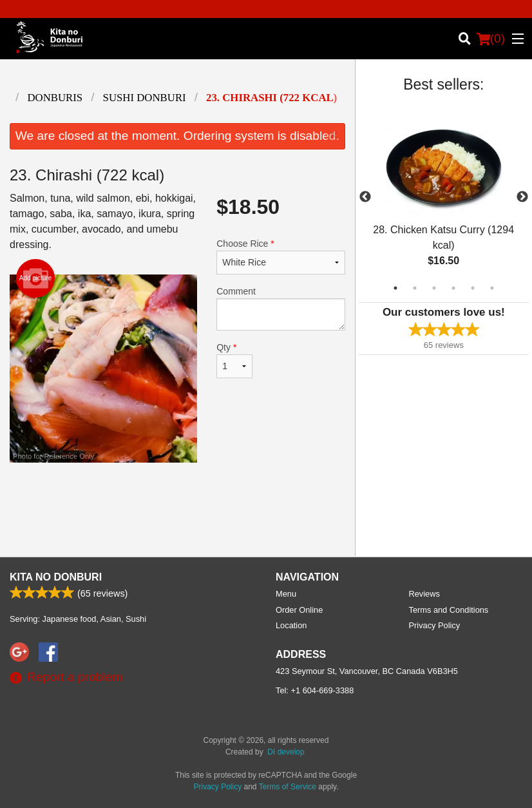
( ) (491, 39)
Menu (286, 594)
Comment (280, 308)
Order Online (299, 610)
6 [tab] (492, 288)
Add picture (36, 278)
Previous (365, 197)
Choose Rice (280, 256)
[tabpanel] (444, 197)
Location (291, 625)
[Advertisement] (177, 505)
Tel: (315, 690)
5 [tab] (473, 288)
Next (522, 197)
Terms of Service (288, 787)
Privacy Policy (435, 625)
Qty (234, 360)
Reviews (424, 594)
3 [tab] (434, 288)
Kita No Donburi (56, 577)
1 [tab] (395, 288)
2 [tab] (415, 288)
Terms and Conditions (449, 610)
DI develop (286, 752)
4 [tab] (453, 288)
